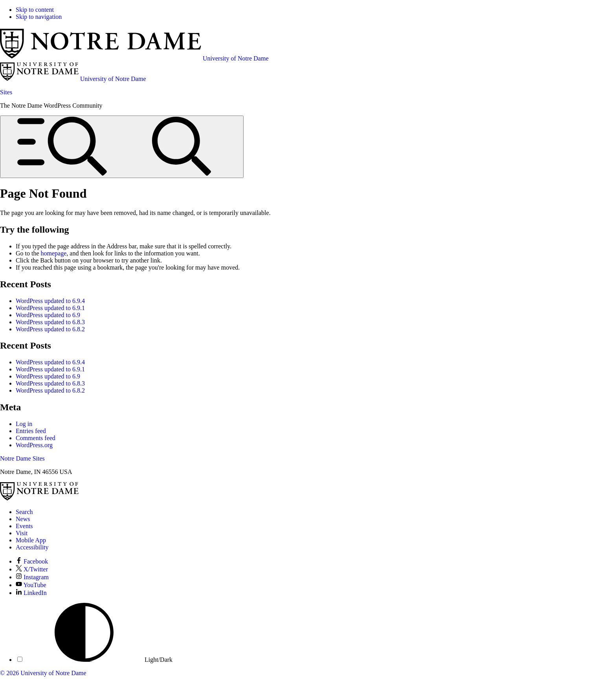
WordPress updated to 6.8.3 (50, 322)
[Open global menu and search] (122, 147)
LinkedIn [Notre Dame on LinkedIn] (31, 593)
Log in (24, 424)
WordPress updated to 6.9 (48, 315)
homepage (54, 253)
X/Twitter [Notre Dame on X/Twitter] (32, 569)
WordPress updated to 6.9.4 (50, 301)
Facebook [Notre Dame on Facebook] (32, 561)
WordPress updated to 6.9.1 (50, 308)
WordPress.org (34, 445)
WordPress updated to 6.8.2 (50, 329)
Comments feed (36, 438)
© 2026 (9, 673)
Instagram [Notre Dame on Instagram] (32, 577)
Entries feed (31, 431)
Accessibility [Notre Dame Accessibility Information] (32, 547)
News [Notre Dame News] (23, 519)
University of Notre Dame (53, 673)
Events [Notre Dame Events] (24, 526)
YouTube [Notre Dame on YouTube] (31, 585)
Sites (6, 92)
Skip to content (35, 10)
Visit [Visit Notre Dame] (22, 533)
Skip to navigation (39, 17)
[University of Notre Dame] (39, 498)
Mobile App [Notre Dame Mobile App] (31, 540)
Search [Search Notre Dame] (24, 512)
